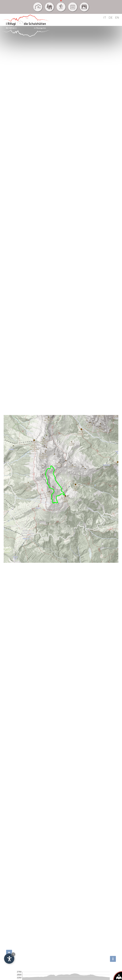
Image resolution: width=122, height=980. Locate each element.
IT (105, 17)
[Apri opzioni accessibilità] (9, 959)
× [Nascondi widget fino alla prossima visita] (13, 954)
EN (117, 17)
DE (111, 17)
